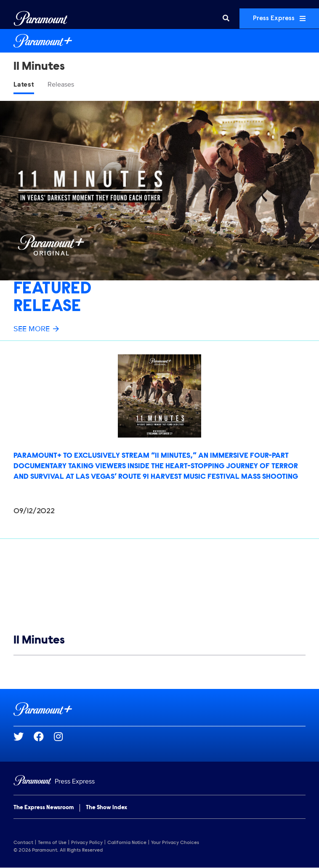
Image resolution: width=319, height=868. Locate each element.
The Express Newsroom (44, 808)
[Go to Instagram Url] (63, 736)
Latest (24, 84)
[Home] (159, 782)
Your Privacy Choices (175, 843)
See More (36, 329)
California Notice (127, 843)
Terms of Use (52, 843)
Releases (61, 84)
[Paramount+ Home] (159, 41)
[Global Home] (41, 18)
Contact (23, 843)
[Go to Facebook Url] (44, 736)
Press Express (279, 18)
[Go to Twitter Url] (24, 736)
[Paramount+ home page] (159, 709)
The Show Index (106, 808)
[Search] (226, 18)
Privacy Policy (87, 843)
